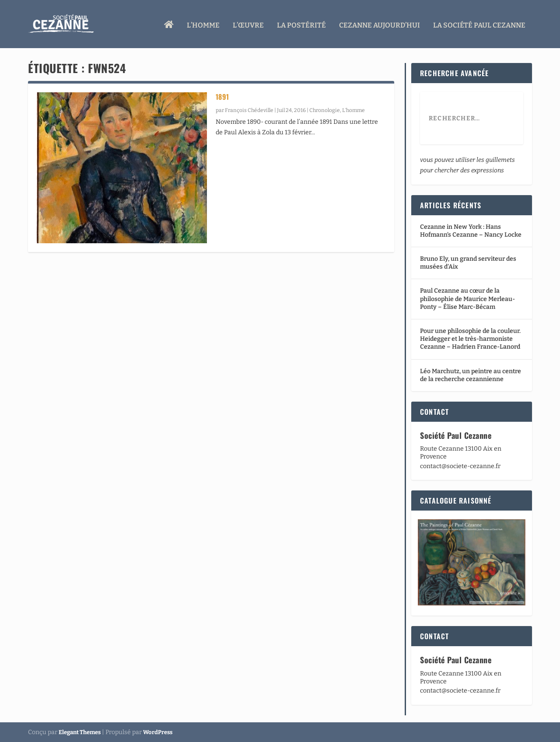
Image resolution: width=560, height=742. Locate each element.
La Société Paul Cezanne (479, 23)
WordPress (158, 732)
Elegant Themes (80, 732)
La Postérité (301, 23)
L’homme (203, 23)
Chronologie (325, 110)
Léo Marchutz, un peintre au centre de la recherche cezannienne (471, 375)
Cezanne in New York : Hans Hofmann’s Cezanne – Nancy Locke (471, 230)
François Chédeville (249, 110)
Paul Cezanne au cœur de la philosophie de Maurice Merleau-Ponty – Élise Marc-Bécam (467, 299)
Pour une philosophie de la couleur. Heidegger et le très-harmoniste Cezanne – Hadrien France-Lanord (470, 339)
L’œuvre (248, 23)
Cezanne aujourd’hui (380, 23)
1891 (222, 97)
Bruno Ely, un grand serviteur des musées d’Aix (468, 263)
